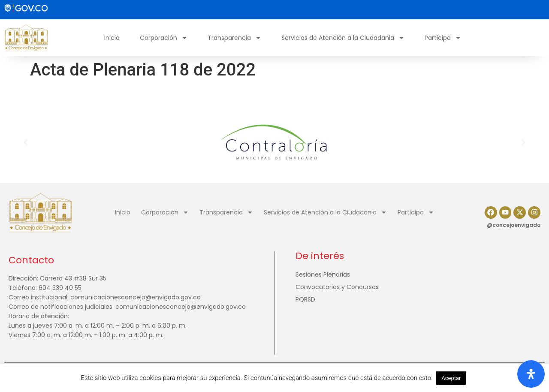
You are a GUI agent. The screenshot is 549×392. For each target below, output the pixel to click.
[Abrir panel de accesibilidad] (531, 374)
